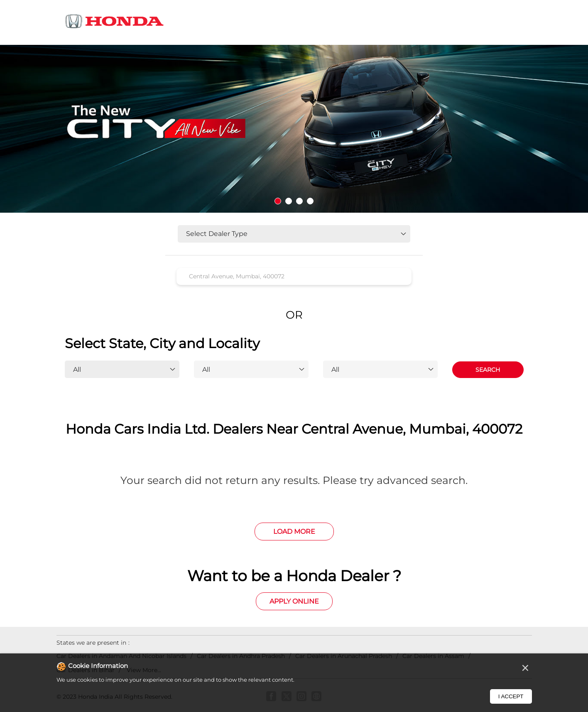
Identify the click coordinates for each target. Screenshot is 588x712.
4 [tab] (310, 201)
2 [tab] (289, 201)
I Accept (511, 696)
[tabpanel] (294, 129)
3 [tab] (299, 201)
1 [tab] (278, 201)
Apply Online (294, 601)
